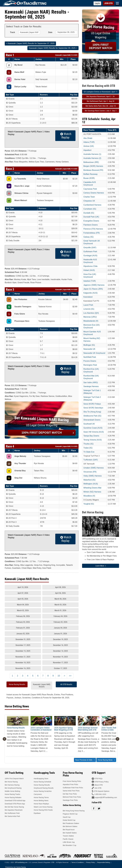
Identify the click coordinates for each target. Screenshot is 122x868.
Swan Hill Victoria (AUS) (94, 432)
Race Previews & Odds (85, 760)
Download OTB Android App (15, 801)
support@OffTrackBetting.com (106, 797)
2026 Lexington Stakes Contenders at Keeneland (41, 729)
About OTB (99, 785)
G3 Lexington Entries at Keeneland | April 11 (101, 92)
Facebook (94, 808)
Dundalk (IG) (89, 213)
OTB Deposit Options (102, 791)
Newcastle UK (89, 349)
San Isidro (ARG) (91, 382)
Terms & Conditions (78, 862)
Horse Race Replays (41, 804)
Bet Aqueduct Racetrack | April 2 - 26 (101, 96)
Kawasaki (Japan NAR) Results (42, 686)
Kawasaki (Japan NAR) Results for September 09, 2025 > (53, 48)
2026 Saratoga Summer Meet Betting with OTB (88, 729)
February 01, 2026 (23, 628)
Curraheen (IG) (90, 209)
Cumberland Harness (92, 205)
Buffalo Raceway (90, 174)
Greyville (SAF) (90, 248)
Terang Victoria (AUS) (92, 440)
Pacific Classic (68, 839)
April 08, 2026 (60, 587)
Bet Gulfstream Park (12, 813)
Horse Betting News (41, 801)
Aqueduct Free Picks (70, 784)
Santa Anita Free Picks (71, 791)
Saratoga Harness (91, 386)
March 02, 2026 (23, 610)
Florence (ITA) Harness (93, 229)
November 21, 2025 (23, 657)
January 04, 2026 (60, 628)
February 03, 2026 (23, 622)
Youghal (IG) (89, 504)
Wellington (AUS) (91, 484)
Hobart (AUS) (89, 270)
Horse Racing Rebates (13, 797)
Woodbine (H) (89, 496)
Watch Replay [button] (65, 136)
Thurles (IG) (88, 444)
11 (9, 193)
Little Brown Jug (69, 842)
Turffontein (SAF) (91, 460)
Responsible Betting (104, 862)
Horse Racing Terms (41, 797)
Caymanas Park (90, 189)
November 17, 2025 (60, 663)
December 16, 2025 (60, 645)
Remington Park (90, 365)
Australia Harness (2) (92, 158)
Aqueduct (87, 150)
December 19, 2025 (60, 639)
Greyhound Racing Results (44, 788)
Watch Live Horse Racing (43, 807)
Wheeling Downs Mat (92, 488)
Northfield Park (90, 357)
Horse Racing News (106, 760)
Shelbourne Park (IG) (92, 416)
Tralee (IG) (88, 448)
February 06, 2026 (23, 616)
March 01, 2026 (60, 610)
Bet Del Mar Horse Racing (14, 807)
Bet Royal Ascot (69, 830)
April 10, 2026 (23, 587)
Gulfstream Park (90, 252)
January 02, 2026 (23, 634)
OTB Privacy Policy (102, 782)
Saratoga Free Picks (70, 800)
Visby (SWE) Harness (92, 476)
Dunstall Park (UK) (91, 217)
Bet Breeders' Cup (70, 845)
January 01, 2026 (60, 634)
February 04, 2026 (60, 616)
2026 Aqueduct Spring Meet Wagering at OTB (64, 729)
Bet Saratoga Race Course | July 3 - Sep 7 (101, 111)
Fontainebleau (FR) (92, 233)
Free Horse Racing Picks (72, 781)
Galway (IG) (88, 237)
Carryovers (38, 794)
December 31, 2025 (23, 639)
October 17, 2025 (60, 668)
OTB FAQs (98, 779)
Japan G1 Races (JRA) (93, 289)
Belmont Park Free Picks (72, 797)
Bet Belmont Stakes (70, 826)
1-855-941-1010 (100, 794)
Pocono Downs (90, 361)
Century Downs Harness (94, 193)
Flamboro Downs (91, 225)
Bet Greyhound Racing (13, 788)
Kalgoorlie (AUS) (90, 293)
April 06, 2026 (60, 593)
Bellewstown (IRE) (91, 162)
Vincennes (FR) (90, 472)
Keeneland (88, 297)
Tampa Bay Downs (91, 436)
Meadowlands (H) (91, 321)
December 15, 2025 (23, 651)
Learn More (101, 566)
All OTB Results (66, 684)
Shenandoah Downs (92, 420)
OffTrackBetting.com (21, 862)
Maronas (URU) (90, 317)
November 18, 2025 (23, 663)
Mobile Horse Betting (12, 791)
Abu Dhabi (88, 138)
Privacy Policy (90, 862)
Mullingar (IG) (89, 345)
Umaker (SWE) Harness (94, 468)
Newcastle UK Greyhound (94, 353)
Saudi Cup (67, 817)
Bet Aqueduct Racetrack (14, 810)
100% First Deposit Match (14, 779)
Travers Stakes (68, 836)
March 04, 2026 (23, 605)
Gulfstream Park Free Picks (73, 788)
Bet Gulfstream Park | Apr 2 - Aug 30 (101, 101)
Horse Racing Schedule (42, 782)
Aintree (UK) (89, 146)
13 (9, 464)
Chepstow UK (89, 201)
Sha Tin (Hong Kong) (92, 412)
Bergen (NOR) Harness (93, 166)
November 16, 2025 (23, 668)
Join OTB (98, 788)
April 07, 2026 (23, 593)
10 (9, 186)
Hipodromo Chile (90, 266)
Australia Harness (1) (92, 154)
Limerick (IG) (89, 309)
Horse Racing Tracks (12, 794)
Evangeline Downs (91, 221)
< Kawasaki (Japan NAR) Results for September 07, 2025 (30, 43)
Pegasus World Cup (70, 814)
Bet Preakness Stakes (71, 823)
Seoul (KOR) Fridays (92, 404)
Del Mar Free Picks (70, 794)
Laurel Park (88, 305)
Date (50, 32)
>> (70, 676)
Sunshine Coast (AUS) (93, 428)
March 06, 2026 (60, 599)
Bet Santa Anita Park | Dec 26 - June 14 (101, 106)
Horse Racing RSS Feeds (43, 810)
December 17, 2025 (23, 645)
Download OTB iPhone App (15, 804)
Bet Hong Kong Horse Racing (74, 811)
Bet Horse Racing (11, 782)
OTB (53, 862)
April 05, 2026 (23, 599)
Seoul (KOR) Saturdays (93, 408)
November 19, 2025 (60, 657)
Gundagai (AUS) (90, 256)
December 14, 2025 (60, 651)
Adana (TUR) (89, 142)
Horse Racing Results (17, 684)
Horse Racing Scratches (43, 791)
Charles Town (89, 197)
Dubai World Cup (69, 820)
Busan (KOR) (89, 178)
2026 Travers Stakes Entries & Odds (110, 729)
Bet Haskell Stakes (70, 833)
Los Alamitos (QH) (91, 313)
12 (9, 201)
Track (13, 32)
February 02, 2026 (60, 622)
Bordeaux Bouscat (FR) (93, 170)
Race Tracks (89, 130)
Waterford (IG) (89, 480)
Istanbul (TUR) (90, 281)
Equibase (37, 813)
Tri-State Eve (89, 452)
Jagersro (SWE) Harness (94, 285)
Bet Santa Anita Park (12, 816)
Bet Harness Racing (12, 785)
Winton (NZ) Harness (92, 492)
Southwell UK (89, 424)
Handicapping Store (41, 779)
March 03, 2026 (60, 605)
